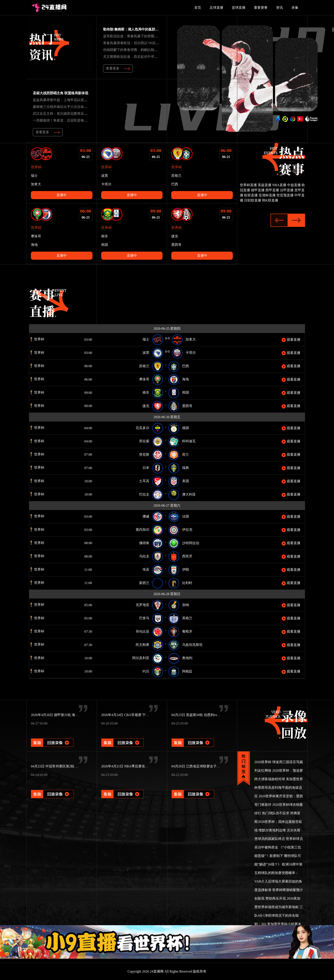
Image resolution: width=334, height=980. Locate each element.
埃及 (146, 569)
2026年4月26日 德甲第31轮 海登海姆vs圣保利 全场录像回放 (75, 715)
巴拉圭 (144, 494)
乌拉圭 (144, 556)
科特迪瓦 (189, 441)
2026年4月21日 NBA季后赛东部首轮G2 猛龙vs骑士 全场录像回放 (150, 766)
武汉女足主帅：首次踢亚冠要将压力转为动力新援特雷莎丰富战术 (82, 114)
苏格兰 (176, 176)
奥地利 (187, 658)
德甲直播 (258, 190)
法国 (186, 516)
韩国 (105, 245)
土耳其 (144, 481)
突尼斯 (144, 454)
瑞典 (186, 468)
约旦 (146, 671)
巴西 (175, 184)
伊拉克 (187, 530)
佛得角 (144, 543)
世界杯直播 (248, 185)
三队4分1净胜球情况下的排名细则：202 (279, 915)
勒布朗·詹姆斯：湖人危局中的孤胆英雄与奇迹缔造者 (143, 29)
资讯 (279, 8)
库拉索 (144, 441)
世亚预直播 (285, 195)
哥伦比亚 (143, 631)
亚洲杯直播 (267, 195)
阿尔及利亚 (141, 658)
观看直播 (291, 340)
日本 (146, 468)
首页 (198, 8)
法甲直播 (287, 190)
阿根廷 (187, 671)
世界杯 (37, 339)
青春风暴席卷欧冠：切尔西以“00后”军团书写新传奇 (142, 43)
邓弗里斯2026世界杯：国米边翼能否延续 (278, 822)
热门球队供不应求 (276, 813)
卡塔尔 (106, 184)
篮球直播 (239, 8)
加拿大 (36, 184)
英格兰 (187, 618)
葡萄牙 (187, 631)
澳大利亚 (189, 494)
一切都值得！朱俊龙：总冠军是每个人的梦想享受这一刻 (75, 120)
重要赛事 (261, 8)
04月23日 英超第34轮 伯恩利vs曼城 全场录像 (205, 715)
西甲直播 (272, 190)
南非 (105, 236)
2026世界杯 (263, 762)
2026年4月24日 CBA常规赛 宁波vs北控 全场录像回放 (141, 715)
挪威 (146, 516)
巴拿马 (144, 618)
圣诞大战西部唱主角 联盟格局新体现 (60, 93)
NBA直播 (279, 185)
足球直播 (216, 8)
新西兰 (144, 583)
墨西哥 (176, 245)
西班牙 (187, 556)
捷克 (175, 236)
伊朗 (186, 569)
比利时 (187, 583)
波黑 (105, 176)
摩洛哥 (36, 236)
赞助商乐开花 (276, 898)
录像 (295, 8)
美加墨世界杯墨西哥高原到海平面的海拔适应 (279, 788)
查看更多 (118, 68)
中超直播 (294, 185)
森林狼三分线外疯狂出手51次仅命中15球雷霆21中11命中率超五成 (82, 107)
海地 (34, 245)
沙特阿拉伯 (191, 543)
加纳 (186, 605)
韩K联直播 (270, 200)
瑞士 (34, 176)
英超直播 (265, 185)
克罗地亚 (143, 605)
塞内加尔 (143, 530)
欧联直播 (251, 195)
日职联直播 (253, 200)
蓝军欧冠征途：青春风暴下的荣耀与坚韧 (134, 36)
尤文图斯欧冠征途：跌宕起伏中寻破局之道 (135, 57)
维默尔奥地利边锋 (272, 830)
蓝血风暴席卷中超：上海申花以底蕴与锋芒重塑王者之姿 (75, 100)
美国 (186, 481)
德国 (186, 428)
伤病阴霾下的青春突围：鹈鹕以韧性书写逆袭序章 (141, 50)
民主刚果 (143, 645)
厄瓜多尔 (143, 428)
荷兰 (186, 454)
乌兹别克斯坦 (192, 645)
